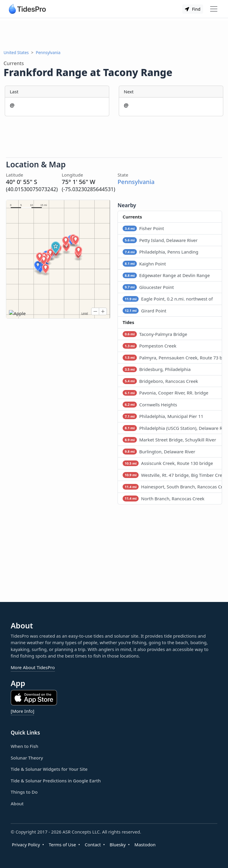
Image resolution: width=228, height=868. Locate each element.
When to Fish (24, 746)
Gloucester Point (148, 287)
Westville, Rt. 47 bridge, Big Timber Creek (172, 475)
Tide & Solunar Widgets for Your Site (49, 769)
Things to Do (24, 792)
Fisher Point (143, 228)
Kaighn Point (144, 264)
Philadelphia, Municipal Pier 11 (163, 416)
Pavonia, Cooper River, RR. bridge (166, 393)
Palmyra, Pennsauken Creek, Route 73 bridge (172, 358)
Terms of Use (62, 845)
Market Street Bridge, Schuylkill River (169, 440)
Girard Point (144, 311)
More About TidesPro (33, 667)
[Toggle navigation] (214, 9)
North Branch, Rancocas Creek (164, 499)
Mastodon (145, 845)
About (17, 803)
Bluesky (118, 845)
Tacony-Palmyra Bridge (155, 334)
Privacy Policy (26, 845)
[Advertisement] (114, 34)
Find (193, 9)
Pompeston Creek (149, 346)
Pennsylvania (48, 53)
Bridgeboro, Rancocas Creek (160, 381)
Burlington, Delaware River (159, 452)
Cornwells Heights (150, 405)
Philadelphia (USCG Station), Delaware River (172, 428)
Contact (93, 845)
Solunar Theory (27, 758)
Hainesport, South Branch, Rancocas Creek (172, 487)
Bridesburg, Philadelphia (157, 369)
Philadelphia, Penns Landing (160, 252)
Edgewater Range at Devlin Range (166, 275)
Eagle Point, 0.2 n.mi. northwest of (168, 299)
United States (16, 53)
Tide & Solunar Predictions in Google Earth (56, 781)
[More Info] (22, 711)
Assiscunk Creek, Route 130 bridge (168, 463)
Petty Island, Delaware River (160, 240)
